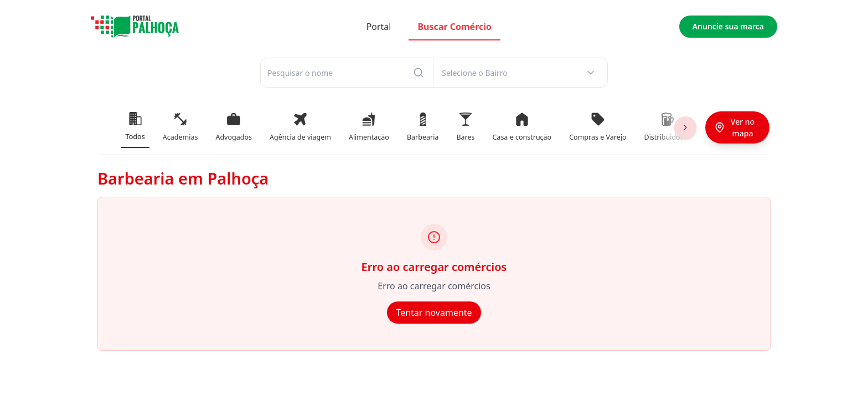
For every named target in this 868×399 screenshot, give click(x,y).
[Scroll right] (685, 127)
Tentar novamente (434, 313)
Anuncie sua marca (728, 26)
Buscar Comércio (454, 27)
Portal (379, 27)
